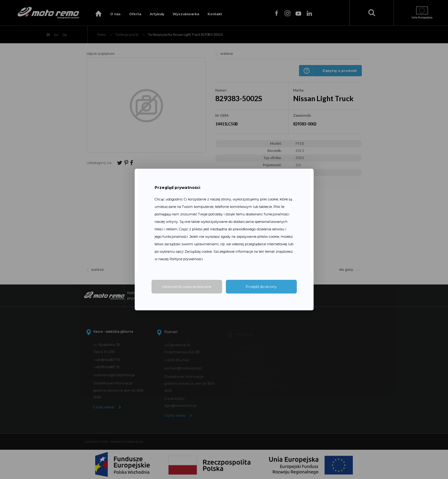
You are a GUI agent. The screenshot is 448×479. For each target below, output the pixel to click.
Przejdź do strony (261, 286)
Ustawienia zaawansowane (187, 286)
